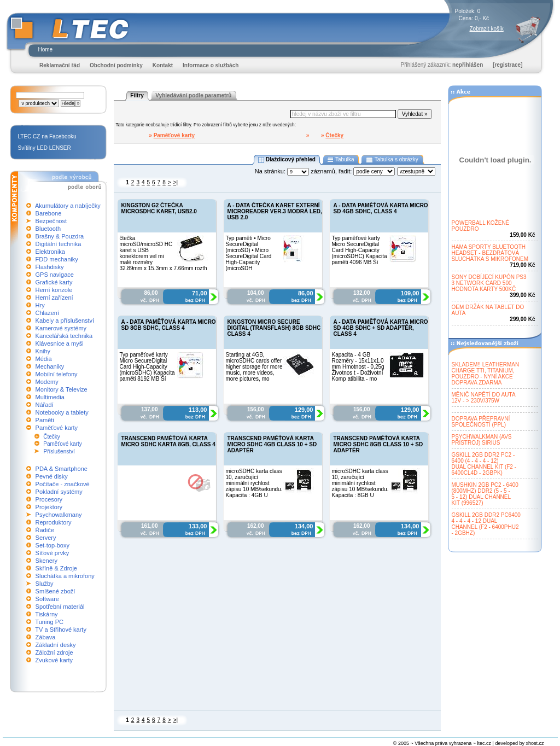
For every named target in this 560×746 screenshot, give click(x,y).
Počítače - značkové (63, 484)
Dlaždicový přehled (287, 160)
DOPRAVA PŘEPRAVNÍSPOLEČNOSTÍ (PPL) (481, 422)
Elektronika (50, 252)
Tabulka (341, 160)
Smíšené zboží (56, 591)
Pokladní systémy (59, 492)
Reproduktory (54, 522)
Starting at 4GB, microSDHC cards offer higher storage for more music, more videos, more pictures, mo (254, 367)
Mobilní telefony (57, 374)
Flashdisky (50, 267)
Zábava (46, 637)
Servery (46, 538)
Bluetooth (48, 229)
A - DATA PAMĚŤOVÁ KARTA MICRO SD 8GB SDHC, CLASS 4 (169, 325)
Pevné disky (52, 476)
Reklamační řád (60, 65)
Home (46, 49)
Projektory (49, 507)
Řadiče (45, 530)
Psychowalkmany (59, 515)
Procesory (49, 499)
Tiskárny (46, 614)
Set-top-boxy (52, 545)
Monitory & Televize (62, 389)
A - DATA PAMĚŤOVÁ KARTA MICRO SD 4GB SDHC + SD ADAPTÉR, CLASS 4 (381, 328)
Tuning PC (49, 622)
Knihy (43, 351)
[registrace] (507, 65)
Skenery (46, 561)
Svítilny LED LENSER (45, 148)
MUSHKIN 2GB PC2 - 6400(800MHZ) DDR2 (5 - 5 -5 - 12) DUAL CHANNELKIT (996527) (485, 494)
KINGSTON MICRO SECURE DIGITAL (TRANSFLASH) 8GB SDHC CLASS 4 (274, 328)
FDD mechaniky (57, 259)
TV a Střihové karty (61, 630)
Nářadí (45, 405)
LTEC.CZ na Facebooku (47, 136)
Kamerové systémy (61, 328)
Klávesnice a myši (60, 343)
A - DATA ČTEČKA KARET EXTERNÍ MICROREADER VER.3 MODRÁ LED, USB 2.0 (275, 211)
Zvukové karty (54, 660)
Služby (45, 584)
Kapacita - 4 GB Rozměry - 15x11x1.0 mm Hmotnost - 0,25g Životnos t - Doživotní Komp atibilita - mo (358, 367)
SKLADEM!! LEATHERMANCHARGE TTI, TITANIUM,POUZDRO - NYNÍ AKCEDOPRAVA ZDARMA (486, 374)
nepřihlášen (468, 65)
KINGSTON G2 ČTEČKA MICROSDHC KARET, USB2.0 (159, 208)
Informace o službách (211, 65)
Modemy (47, 382)
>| (176, 182)
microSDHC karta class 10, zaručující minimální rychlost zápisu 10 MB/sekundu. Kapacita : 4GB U (254, 483)
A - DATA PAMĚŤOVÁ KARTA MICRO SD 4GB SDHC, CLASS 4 (381, 208)
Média (44, 359)
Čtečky (52, 437)
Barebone (49, 213)
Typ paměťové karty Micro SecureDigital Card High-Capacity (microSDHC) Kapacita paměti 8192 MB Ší (147, 367)
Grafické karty (54, 282)
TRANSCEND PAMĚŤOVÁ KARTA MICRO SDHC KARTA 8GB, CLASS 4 (168, 441)
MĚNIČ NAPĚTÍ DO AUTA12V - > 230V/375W (484, 398)
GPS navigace (55, 275)
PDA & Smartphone (62, 469)
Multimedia (50, 397)
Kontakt (163, 65)
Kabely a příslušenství (65, 320)
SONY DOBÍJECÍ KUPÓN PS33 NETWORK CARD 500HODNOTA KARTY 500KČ (489, 283)
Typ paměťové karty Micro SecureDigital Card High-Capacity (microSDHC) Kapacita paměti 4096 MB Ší (360, 250)
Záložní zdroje (54, 652)
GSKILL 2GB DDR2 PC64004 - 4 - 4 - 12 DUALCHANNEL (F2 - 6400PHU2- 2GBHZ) (486, 524)
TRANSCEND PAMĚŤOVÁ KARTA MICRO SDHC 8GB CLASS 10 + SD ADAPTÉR (378, 444)
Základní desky (56, 645)
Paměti (45, 420)
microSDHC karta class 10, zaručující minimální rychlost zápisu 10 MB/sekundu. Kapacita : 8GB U (360, 483)
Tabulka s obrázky (392, 160)
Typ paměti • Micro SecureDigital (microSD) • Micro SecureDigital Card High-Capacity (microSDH (249, 253)
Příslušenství (59, 451)
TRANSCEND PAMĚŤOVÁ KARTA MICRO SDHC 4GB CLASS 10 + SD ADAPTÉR (272, 444)
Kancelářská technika (64, 336)
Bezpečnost (51, 221)
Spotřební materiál (60, 607)
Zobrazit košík (487, 29)
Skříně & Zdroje (56, 568)
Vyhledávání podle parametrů (193, 95)
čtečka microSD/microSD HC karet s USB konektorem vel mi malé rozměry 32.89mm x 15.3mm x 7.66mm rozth (164, 253)
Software (47, 599)
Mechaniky (50, 366)
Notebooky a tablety (62, 412)
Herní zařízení (54, 298)
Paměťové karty (57, 428)
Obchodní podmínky (116, 65)
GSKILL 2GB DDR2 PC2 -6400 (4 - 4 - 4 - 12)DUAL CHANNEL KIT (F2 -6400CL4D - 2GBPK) (484, 464)
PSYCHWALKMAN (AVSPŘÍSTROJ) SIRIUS (482, 440)
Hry (40, 305)
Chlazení (47, 313)
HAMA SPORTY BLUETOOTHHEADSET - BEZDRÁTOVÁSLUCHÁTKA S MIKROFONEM (490, 253)
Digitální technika (59, 244)
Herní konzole (54, 290)
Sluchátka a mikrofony (65, 576)
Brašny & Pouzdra (60, 236)
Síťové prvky (52, 553)
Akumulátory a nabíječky (68, 206)
